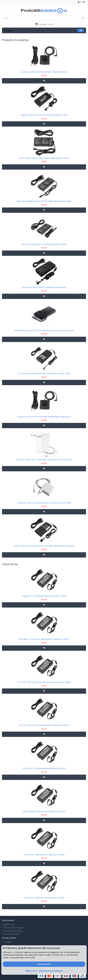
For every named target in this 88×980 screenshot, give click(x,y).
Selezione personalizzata (51, 971)
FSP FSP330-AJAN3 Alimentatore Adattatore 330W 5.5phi (44, 373)
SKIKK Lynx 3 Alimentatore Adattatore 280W (44, 898)
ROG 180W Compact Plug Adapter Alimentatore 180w (44, 158)
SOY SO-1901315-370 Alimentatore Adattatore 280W (44, 725)
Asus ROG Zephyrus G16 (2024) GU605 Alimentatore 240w (44, 201)
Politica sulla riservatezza (13, 931)
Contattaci (7, 942)
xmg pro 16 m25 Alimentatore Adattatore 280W (44, 596)
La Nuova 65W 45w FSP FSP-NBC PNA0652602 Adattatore (44, 417)
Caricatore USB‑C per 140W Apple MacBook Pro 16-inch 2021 (44, 460)
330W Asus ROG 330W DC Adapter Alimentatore (44, 287)
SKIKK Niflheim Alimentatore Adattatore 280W (44, 811)
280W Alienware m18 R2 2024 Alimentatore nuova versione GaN (44, 330)
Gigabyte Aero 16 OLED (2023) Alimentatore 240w (44, 115)
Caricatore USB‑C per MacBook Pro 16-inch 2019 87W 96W (44, 503)
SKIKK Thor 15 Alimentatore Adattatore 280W (44, 768)
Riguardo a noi (9, 924)
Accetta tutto (44, 964)
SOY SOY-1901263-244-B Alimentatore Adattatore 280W (44, 682)
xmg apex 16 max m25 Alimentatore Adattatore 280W (44, 639)
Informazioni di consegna (13, 928)
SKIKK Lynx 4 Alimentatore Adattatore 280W (44, 854)
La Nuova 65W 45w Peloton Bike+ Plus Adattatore (44, 72)
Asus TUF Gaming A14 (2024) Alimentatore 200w (44, 244)
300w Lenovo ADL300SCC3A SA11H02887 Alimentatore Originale (44, 546)
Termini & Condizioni (11, 934)
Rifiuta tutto (31, 971)
